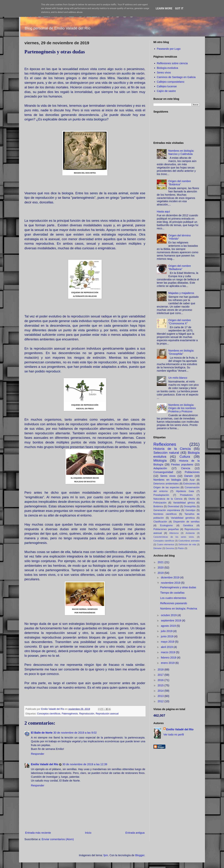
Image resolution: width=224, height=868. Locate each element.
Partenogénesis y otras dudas (178, 587)
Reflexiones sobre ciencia (172, 63)
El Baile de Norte (42, 733)
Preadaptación (161, 495)
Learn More (164, 8)
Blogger (140, 855)
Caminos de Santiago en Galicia (176, 77)
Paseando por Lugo (169, 49)
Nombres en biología (167, 480)
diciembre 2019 (171, 577)
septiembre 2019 (171, 620)
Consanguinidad (163, 472)
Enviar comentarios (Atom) (58, 839)
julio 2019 (167, 631)
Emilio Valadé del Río (45, 764)
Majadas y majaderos (181, 293)
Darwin (189, 476)
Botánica (158, 506)
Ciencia (186, 468)
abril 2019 (167, 647)
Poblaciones (192, 472)
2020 (161, 568)
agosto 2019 (169, 626)
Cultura (185, 457)
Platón (181, 548)
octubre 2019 (169, 615)
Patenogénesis (70, 714)
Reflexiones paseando (174, 603)
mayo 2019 (168, 642)
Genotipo (190, 510)
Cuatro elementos (166, 545)
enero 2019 (168, 663)
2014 (161, 691)
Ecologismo (166, 525)
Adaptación (160, 468)
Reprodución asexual (107, 714)
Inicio (88, 833)
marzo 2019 (168, 652)
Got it (179, 8)
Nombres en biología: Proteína (179, 609)
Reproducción (87, 714)
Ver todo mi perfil (174, 735)
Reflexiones (165, 444)
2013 (161, 696)
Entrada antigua (135, 833)
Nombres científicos (165, 514)
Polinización (160, 503)
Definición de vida (187, 545)
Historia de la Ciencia (172, 449)
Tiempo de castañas (172, 593)
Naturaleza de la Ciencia (168, 499)
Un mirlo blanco (178, 378)
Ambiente (190, 533)
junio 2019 (168, 636)
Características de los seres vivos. (174, 537)
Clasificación (160, 522)
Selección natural (166, 453)
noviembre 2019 (171, 583)
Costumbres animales (189, 541)
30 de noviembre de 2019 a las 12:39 (85, 764)
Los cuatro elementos (173, 598)
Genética (188, 525)
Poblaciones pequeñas (166, 529)
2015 (161, 685)
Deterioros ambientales (166, 484)
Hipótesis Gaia (185, 491)
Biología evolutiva (167, 68)
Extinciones (190, 484)
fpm (106, 855)
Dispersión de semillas (186, 522)
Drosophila (190, 506)
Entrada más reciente (38, 833)
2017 (161, 675)
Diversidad (173, 506)
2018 (161, 669)
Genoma (170, 548)
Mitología (160, 460)
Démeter (158, 548)
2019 (161, 573)
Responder (38, 754)
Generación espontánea (167, 510)
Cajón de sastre (166, 91)
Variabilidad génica (184, 503)
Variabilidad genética (183, 518)
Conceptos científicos (49, 714)
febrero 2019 (169, 658)
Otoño (192, 499)
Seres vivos (164, 73)
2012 (161, 701)
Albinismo (174, 533)
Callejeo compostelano (171, 82)
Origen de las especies (166, 487)
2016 (161, 680)
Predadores (186, 495)
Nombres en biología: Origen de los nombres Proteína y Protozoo (182, 408)
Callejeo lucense (167, 86)
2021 (161, 562)
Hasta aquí (163, 212)
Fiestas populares (182, 464)
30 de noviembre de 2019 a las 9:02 (75, 733)
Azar (192, 480)
